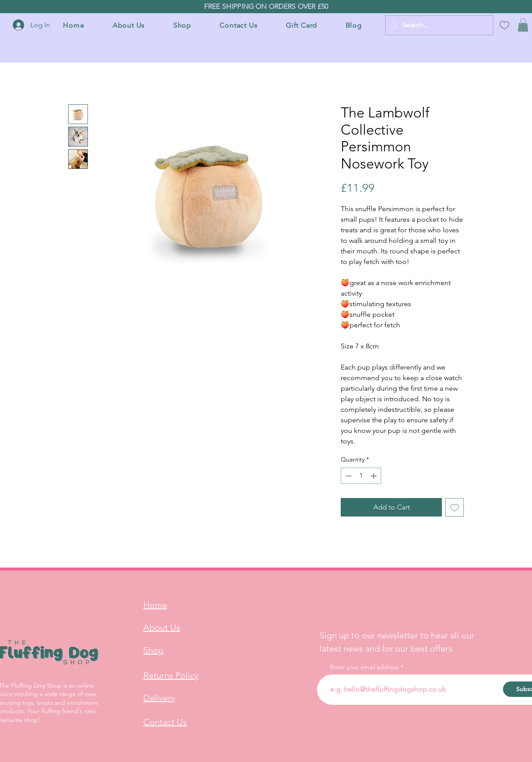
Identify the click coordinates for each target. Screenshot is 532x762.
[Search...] (438, 25)
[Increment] (374, 476)
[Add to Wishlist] (455, 507)
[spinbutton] (361, 476)
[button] (523, 25)
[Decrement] (348, 476)
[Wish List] (504, 25)
